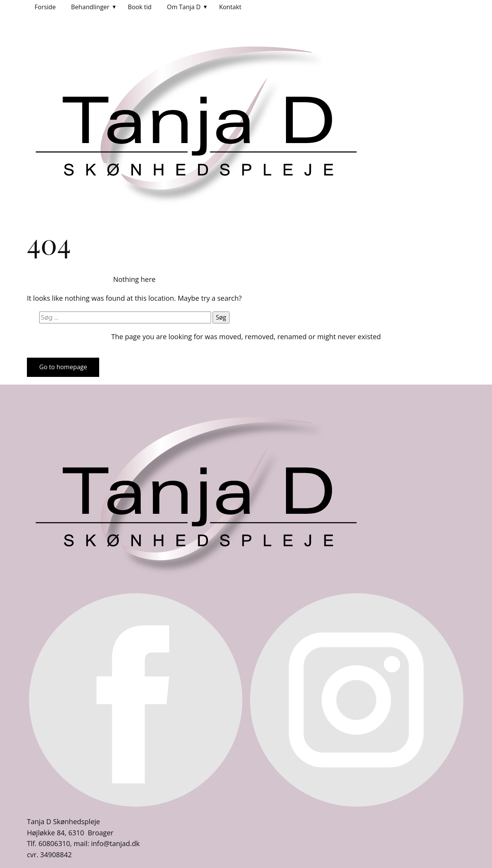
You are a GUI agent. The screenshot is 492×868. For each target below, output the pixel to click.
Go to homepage (63, 367)
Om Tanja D (184, 7)
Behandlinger (90, 7)
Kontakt (230, 7)
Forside (45, 7)
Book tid (140, 7)
